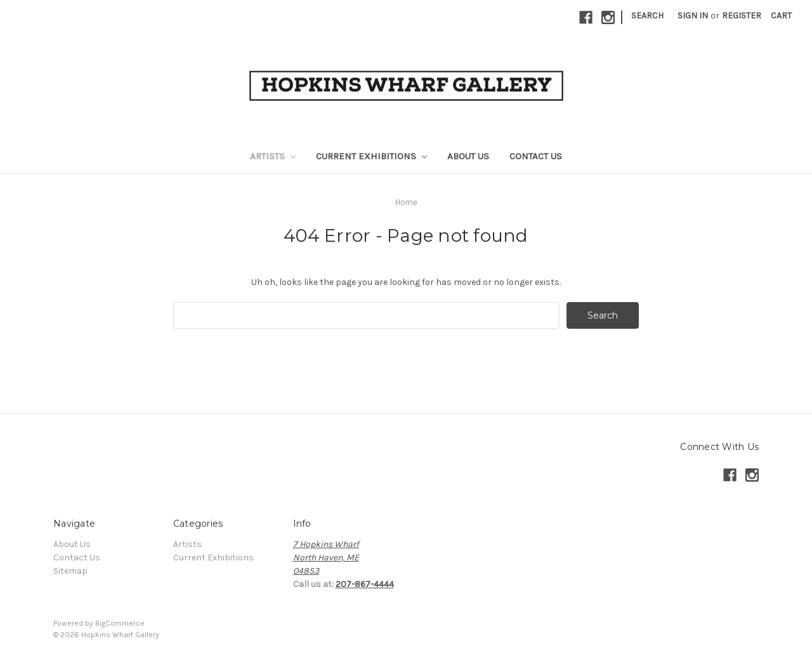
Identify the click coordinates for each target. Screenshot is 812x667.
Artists (273, 156)
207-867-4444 (365, 584)
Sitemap (70, 571)
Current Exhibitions (371, 156)
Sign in (693, 16)
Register (742, 16)
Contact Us (536, 156)
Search (647, 16)
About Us (468, 156)
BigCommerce (120, 623)
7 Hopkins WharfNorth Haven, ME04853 (326, 558)
